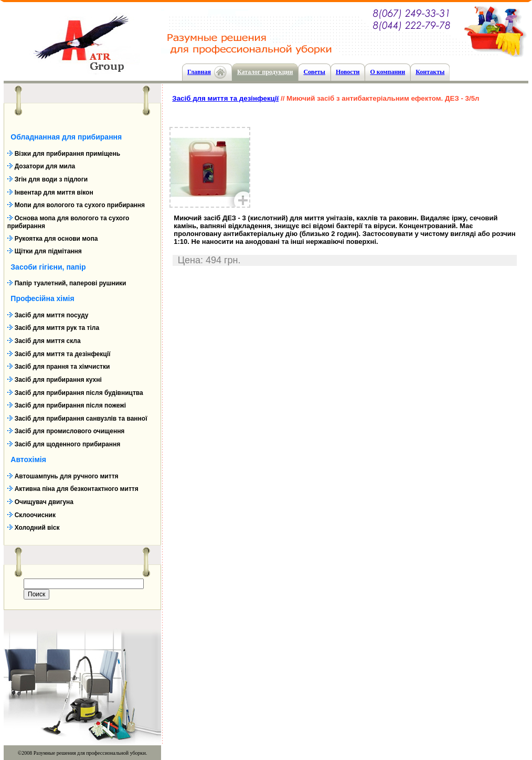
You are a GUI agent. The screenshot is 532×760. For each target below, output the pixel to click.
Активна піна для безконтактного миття (77, 489)
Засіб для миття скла (48, 341)
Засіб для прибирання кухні (58, 380)
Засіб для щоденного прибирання (68, 444)
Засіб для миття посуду (52, 315)
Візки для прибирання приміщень (67, 154)
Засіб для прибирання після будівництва (79, 393)
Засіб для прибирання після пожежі (70, 405)
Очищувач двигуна (44, 502)
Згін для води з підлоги (51, 179)
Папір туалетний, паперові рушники (71, 283)
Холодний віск (37, 528)
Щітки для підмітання (48, 251)
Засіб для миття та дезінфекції (63, 354)
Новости (348, 72)
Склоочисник (35, 515)
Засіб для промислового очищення (70, 431)
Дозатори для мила (45, 166)
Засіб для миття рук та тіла (57, 328)
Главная (199, 72)
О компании (387, 72)
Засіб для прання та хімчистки (62, 367)
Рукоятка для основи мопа (56, 239)
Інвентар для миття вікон (54, 192)
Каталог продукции (265, 72)
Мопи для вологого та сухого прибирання (80, 205)
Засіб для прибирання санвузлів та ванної (81, 419)
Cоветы (314, 72)
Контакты (430, 72)
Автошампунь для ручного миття (67, 476)
